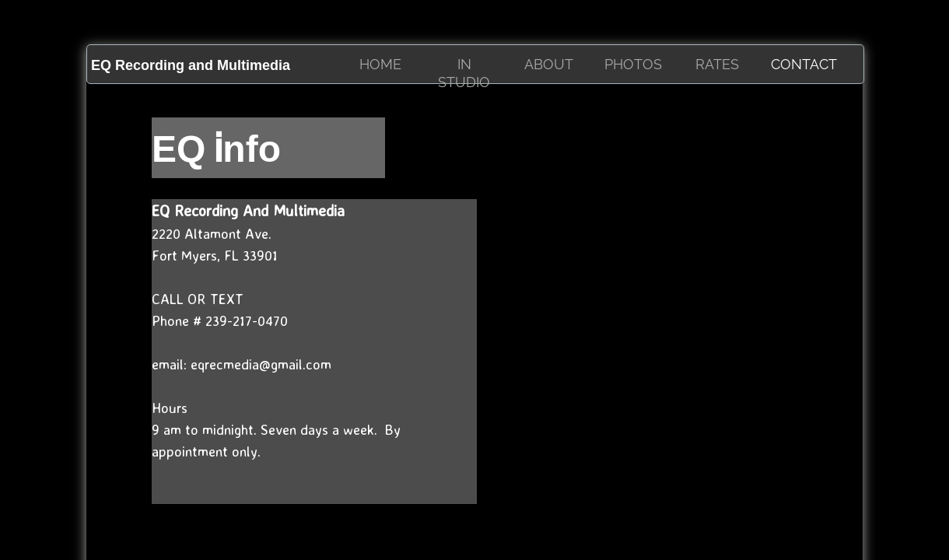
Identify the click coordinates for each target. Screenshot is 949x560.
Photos (633, 64)
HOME (380, 64)
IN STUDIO (464, 73)
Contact (804, 64)
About (549, 64)
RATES (717, 64)
